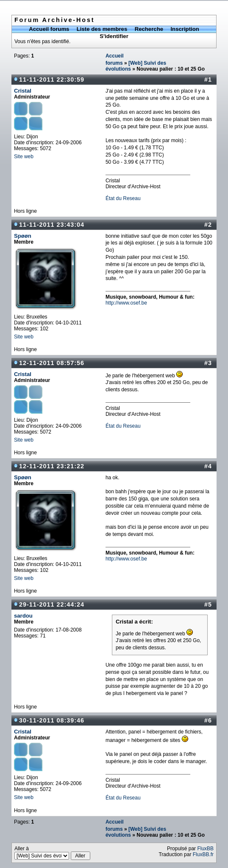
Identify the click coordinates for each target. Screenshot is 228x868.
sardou (23, 616)
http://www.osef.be (126, 303)
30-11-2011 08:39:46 (52, 720)
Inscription (185, 29)
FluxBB (205, 849)
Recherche (149, 29)
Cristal (23, 91)
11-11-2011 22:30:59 (52, 80)
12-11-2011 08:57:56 (52, 363)
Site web (24, 157)
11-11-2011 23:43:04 (52, 225)
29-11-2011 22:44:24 (52, 604)
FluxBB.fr (203, 854)
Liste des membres (102, 29)
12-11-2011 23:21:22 (52, 466)
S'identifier (114, 36)
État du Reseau (123, 198)
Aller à (52, 853)
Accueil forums (49, 29)
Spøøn (23, 236)
